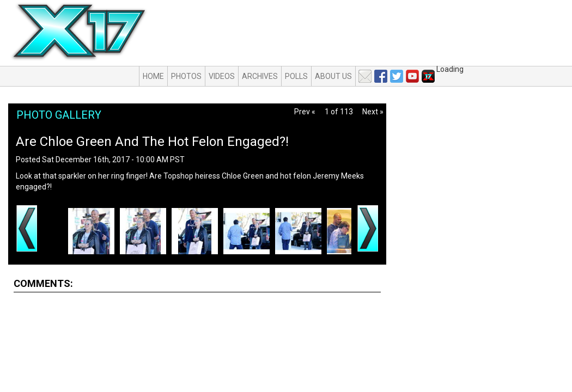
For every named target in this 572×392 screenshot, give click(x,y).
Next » (373, 112)
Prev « (305, 112)
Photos (186, 76)
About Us (333, 76)
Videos (222, 76)
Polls (296, 76)
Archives (260, 76)
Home (153, 76)
